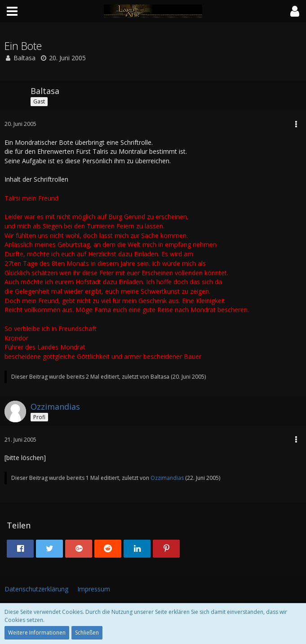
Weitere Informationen (37, 633)
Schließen (87, 633)
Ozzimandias (167, 478)
